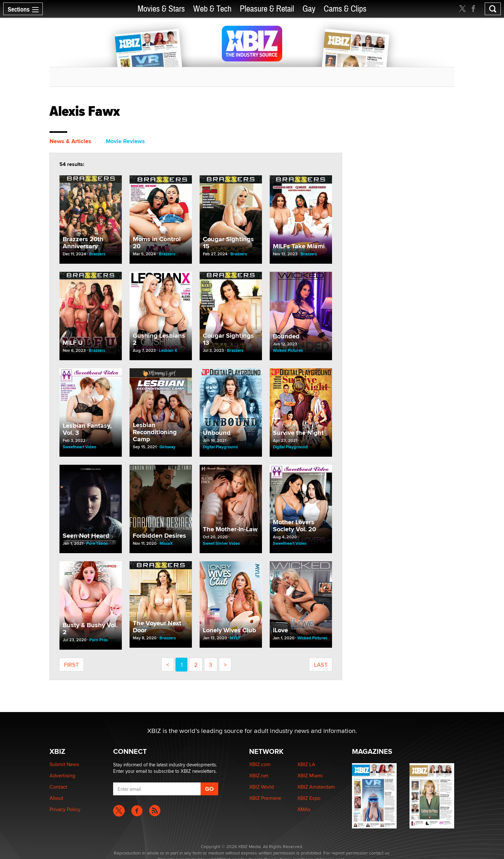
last (321, 665)
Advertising (62, 776)
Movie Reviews (125, 141)
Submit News (64, 764)
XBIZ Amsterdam (316, 787)
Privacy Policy (65, 809)
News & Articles (70, 141)
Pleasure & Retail (267, 9)
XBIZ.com (260, 764)
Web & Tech (212, 9)
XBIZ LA (306, 764)
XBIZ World (261, 787)
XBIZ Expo (309, 798)
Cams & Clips (345, 9)
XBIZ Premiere (265, 798)
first (71, 665)
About (56, 798)
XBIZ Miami (310, 776)
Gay (309, 9)
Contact (58, 787)
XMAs (304, 809)
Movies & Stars (161, 9)
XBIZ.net (259, 776)
